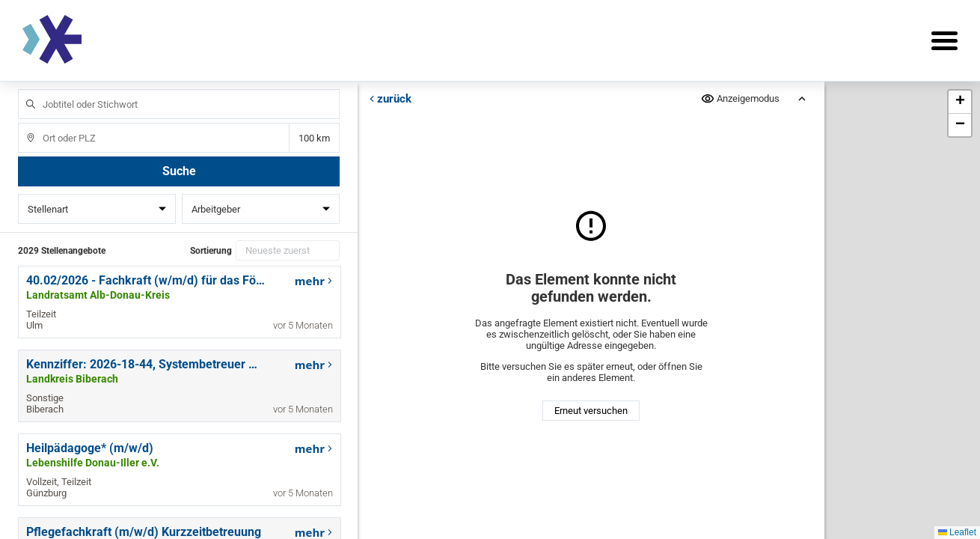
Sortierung (211, 251)
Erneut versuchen (591, 411)
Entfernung (315, 138)
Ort (24, 123)
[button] (960, 102)
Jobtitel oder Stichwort (24, 89)
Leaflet (957, 532)
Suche (179, 171)
